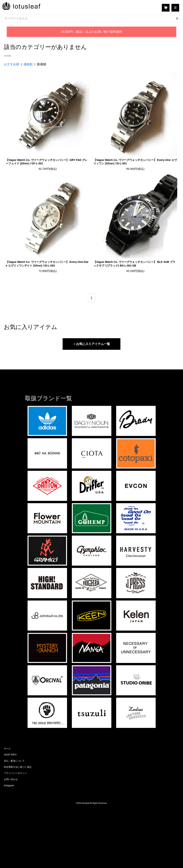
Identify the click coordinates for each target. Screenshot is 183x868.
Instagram (9, 786)
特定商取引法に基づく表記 (18, 767)
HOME (8, 56)
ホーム (7, 749)
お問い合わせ (11, 779)
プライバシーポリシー (15, 773)
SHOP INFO (10, 755)
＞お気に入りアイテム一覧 (91, 344)
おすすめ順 (12, 64)
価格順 (28, 64)
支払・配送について (14, 761)
